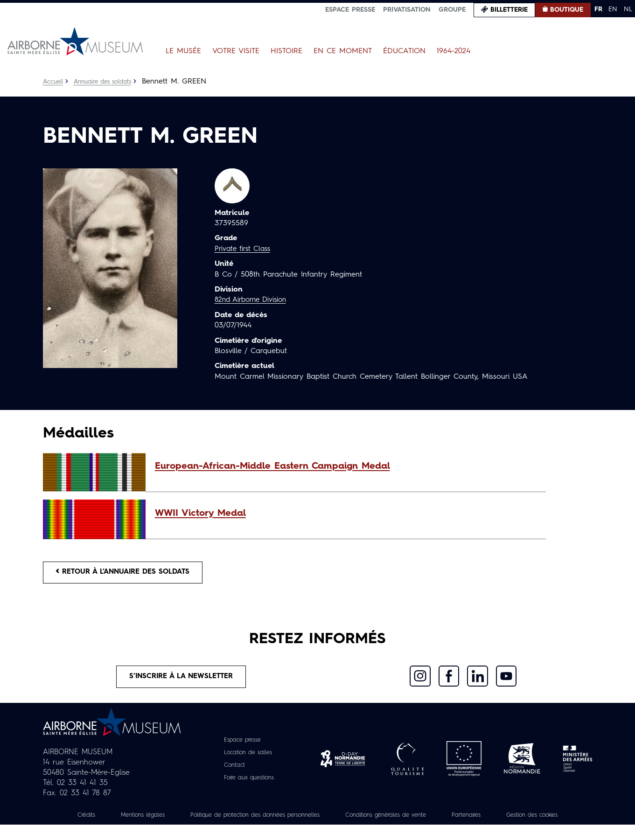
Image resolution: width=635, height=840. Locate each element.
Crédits (102, 820)
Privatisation (407, 10)
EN (613, 9)
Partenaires (527, 820)
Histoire (286, 51)
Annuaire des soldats (108, 82)
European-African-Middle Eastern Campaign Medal (272, 466)
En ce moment (343, 51)
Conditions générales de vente (438, 820)
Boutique (567, 10)
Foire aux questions (249, 783)
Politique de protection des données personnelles (290, 820)
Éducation (404, 51)
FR (598, 9)
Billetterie (509, 10)
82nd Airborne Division (254, 300)
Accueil (54, 82)
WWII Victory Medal (200, 514)
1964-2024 (454, 51)
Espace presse (350, 10)
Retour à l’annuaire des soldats (129, 574)
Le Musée (183, 51)
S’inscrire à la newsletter (181, 680)
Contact (231, 770)
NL (628, 9)
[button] (346, 466)
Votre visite (236, 51)
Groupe (452, 10)
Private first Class (245, 249)
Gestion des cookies (318, 830)
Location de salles (248, 757)
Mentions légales (164, 820)
